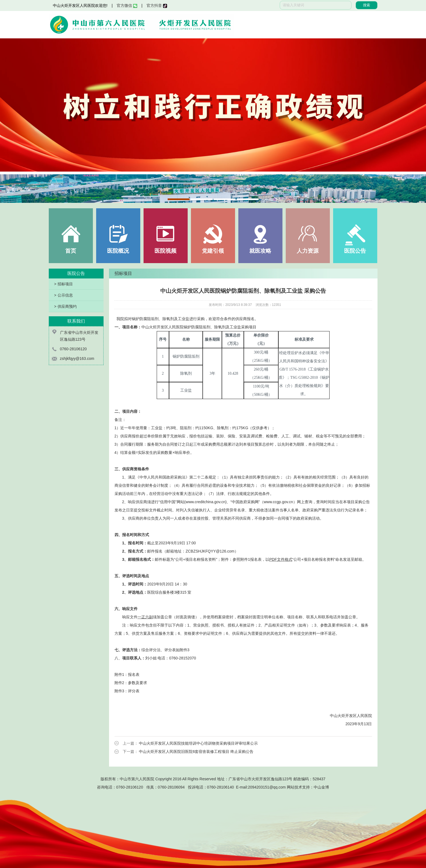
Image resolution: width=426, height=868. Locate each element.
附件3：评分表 (127, 691)
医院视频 (165, 251)
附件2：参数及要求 (131, 683)
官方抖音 (157, 5)
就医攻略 (260, 251)
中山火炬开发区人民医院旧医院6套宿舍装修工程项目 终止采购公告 (196, 752)
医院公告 (355, 251)
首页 (71, 251)
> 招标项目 (64, 284)
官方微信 (127, 5)
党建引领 (213, 251)
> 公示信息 (64, 295)
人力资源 (308, 251)
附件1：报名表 (127, 675)
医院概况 (118, 251)
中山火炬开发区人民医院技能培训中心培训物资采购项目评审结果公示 (198, 743)
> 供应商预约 (65, 306)
